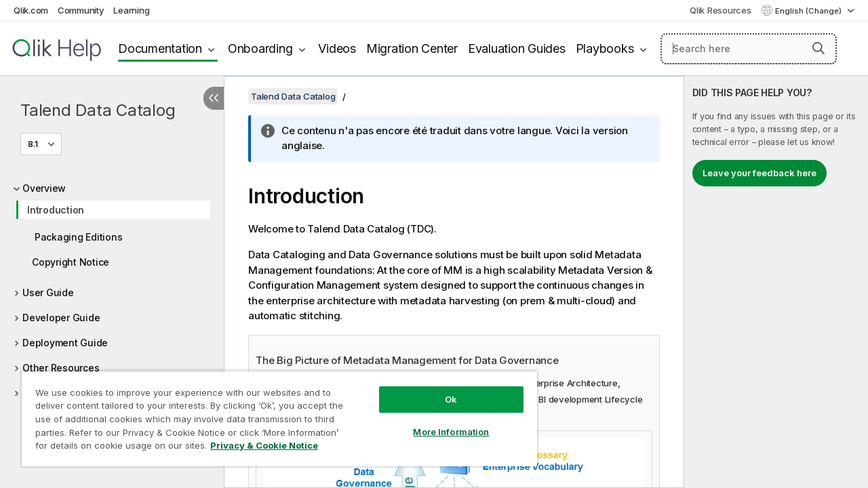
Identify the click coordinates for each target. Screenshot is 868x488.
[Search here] (749, 49)
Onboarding (260, 48)
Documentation (160, 48)
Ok (441, 389)
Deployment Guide (65, 343)
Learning (131, 10)
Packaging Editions (78, 237)
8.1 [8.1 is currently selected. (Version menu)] (34, 144)
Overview (44, 188)
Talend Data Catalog (98, 110)
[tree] (112, 300)
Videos (337, 48)
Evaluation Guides (517, 48)
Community (81, 10)
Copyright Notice (71, 262)
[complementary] (776, 282)
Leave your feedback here (759, 173)
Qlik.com (31, 10)
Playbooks (605, 48)
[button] (818, 48)
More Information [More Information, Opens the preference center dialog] (441, 422)
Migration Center (412, 48)
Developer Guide (61, 318)
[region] (273, 413)
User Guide (48, 292)
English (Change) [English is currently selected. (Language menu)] (809, 11)
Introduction (56, 210)
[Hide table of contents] (214, 98)
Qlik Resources (721, 10)
